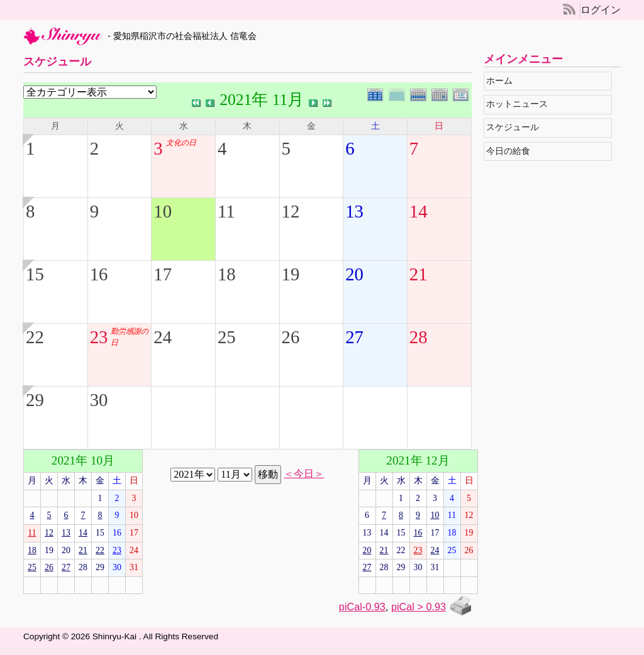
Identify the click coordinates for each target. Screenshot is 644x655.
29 (35, 400)
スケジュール (515, 127)
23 (99, 337)
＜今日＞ (304, 474)
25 (227, 337)
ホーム (502, 81)
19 (291, 274)
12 (291, 211)
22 (35, 337)
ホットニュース (520, 104)
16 (99, 274)
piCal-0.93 (362, 607)
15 (35, 274)
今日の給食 (511, 151)
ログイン (601, 10)
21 (419, 274)
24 (163, 337)
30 (99, 400)
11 (226, 211)
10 (163, 211)
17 (163, 274)
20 (354, 274)
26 (291, 337)
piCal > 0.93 (419, 607)
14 (419, 211)
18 (227, 274)
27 (354, 337)
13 (354, 211)
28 (419, 337)
